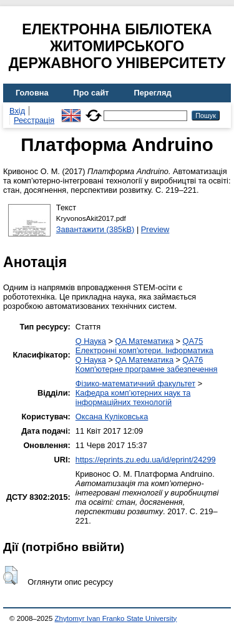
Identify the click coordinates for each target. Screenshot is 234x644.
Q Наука (91, 341)
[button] (10, 575)
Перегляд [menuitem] (153, 93)
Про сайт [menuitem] (91, 93)
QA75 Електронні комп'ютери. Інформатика (144, 346)
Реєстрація (34, 120)
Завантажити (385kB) (95, 229)
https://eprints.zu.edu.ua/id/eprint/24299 (146, 460)
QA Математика (144, 341)
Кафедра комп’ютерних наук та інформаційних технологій (133, 398)
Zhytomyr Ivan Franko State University (116, 618)
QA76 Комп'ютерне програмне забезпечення (147, 364)
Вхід (17, 111)
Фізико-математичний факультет (135, 383)
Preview (155, 229)
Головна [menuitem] (32, 93)
